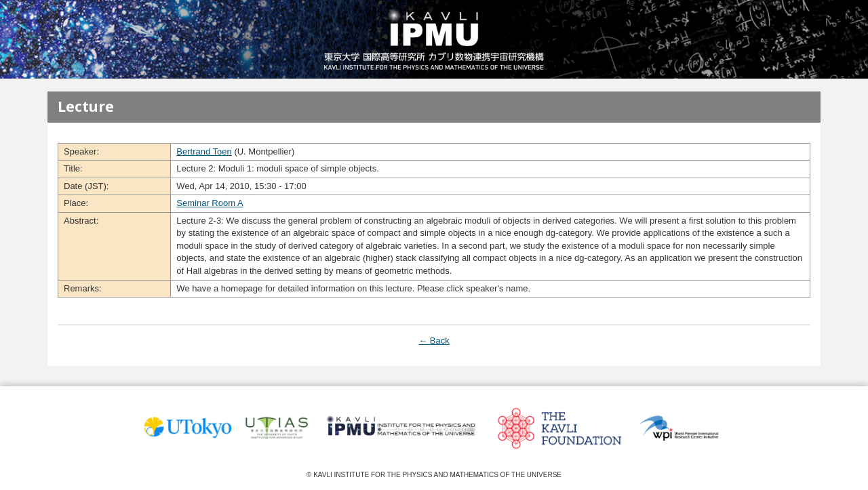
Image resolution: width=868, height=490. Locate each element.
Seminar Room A (210, 203)
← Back (434, 341)
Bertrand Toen (204, 151)
